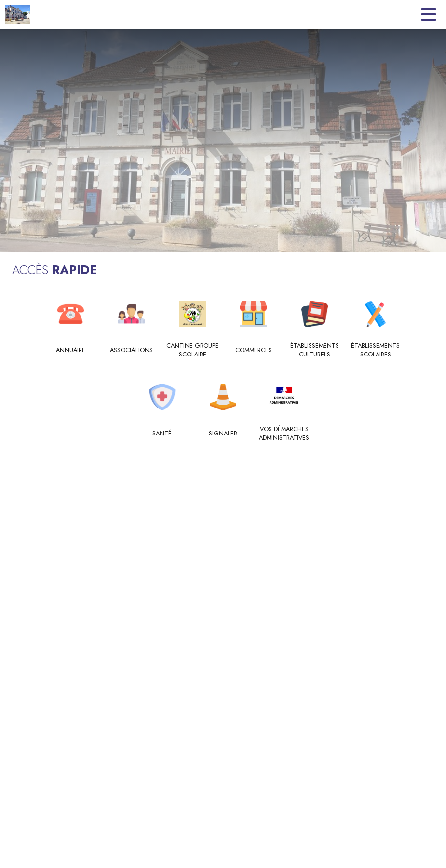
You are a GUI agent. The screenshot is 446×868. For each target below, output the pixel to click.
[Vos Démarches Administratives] (284, 434)
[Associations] (132, 350)
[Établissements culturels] (315, 350)
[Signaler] (223, 434)
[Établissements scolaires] (376, 350)
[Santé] (162, 434)
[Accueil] (18, 14)
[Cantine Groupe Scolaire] (193, 350)
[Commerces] (254, 350)
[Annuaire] (71, 350)
